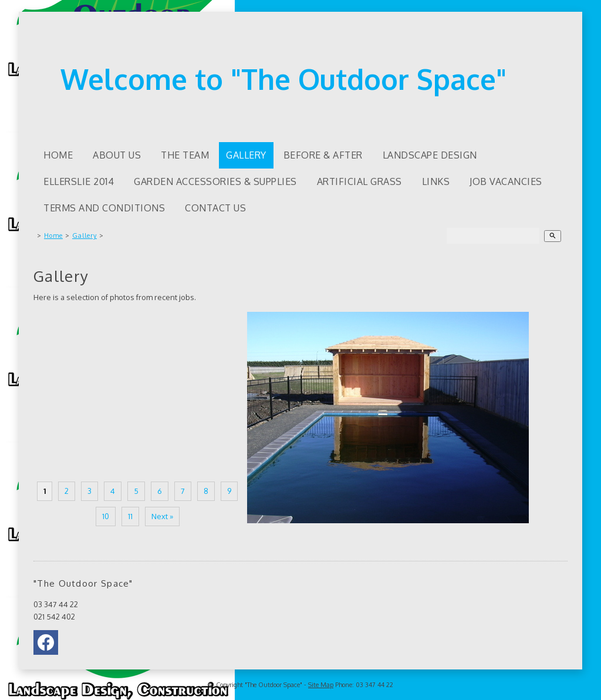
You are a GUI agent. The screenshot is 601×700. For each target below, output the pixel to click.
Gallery (246, 155)
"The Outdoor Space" (274, 685)
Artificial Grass (359, 181)
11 (130, 516)
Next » (162, 516)
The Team (185, 155)
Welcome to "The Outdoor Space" (283, 79)
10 (106, 516)
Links (436, 181)
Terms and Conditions (104, 208)
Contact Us (215, 208)
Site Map (321, 685)
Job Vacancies (506, 181)
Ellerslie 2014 (79, 181)
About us (117, 155)
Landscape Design (430, 155)
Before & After (323, 155)
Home (58, 155)
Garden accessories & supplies (215, 181)
